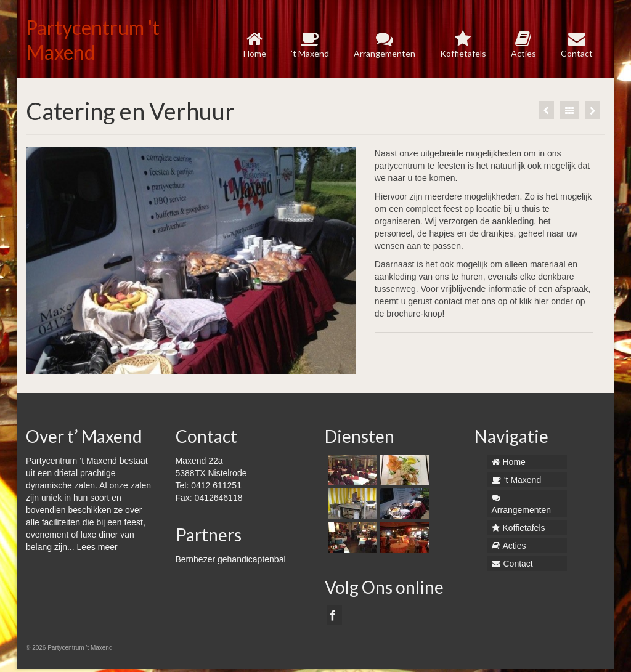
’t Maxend (310, 45)
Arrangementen (385, 45)
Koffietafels (463, 45)
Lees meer (97, 547)
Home (255, 45)
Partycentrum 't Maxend (93, 40)
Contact (577, 45)
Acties (523, 45)
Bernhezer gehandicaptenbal (231, 559)
